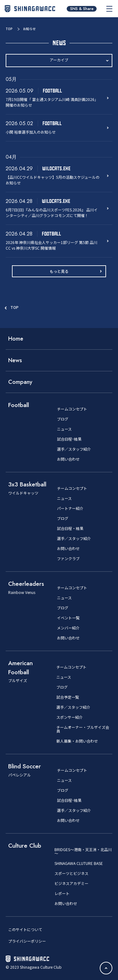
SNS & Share (82, 9)
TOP (9, 29)
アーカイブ (59, 60)
